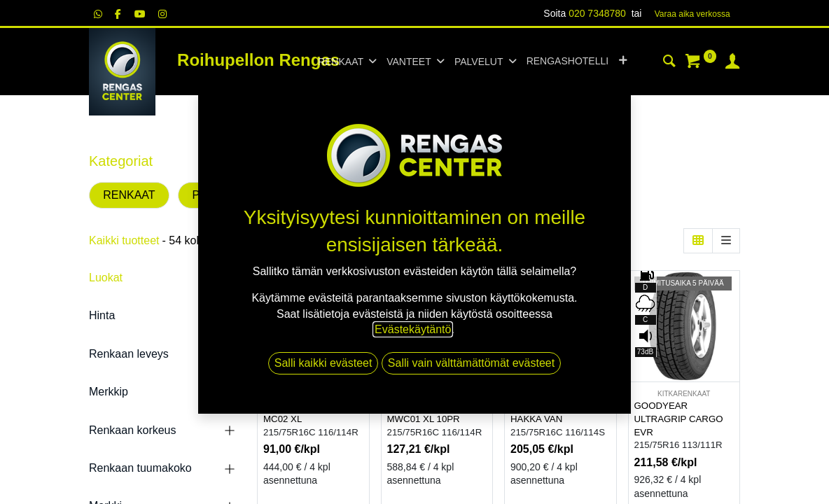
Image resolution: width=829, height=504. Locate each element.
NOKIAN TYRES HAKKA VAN (545, 412)
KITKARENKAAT (437, 394)
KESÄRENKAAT (313, 394)
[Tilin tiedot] (732, 63)
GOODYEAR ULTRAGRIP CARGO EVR (679, 419)
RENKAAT (129, 195)
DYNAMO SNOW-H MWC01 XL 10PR (428, 412)
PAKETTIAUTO (230, 195)
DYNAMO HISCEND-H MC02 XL (311, 412)
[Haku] (669, 63)
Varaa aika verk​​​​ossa (692, 14)
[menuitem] (567, 62)
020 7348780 (597, 13)
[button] (623, 62)
